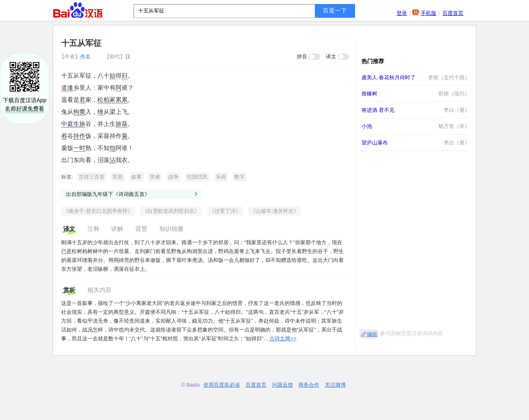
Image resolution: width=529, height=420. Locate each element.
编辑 (372, 334)
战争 (174, 177)
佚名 (76, 57)
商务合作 (309, 385)
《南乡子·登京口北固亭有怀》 (98, 211)
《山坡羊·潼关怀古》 (275, 211)
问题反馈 (283, 385)
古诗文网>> (283, 339)
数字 (240, 177)
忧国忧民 (197, 177)
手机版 (429, 13)
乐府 (221, 177)
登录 (402, 13)
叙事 (136, 177)
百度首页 (453, 13)
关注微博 (335, 385)
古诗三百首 (92, 177)
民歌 (118, 177)
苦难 (155, 177)
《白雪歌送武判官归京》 (171, 211)
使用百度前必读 (222, 385)
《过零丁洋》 (225, 211)
